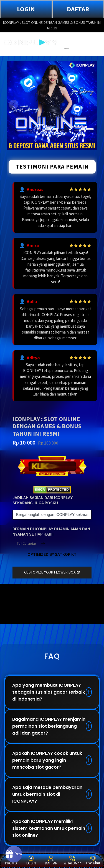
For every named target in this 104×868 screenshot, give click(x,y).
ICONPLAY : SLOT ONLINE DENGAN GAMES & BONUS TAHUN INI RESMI (52, 25)
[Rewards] (14, 854)
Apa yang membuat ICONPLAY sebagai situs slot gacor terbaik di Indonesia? (49, 692)
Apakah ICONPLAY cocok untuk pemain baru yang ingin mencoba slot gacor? (47, 760)
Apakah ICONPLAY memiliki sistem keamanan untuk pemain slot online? (49, 828)
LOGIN (26, 9)
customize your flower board (52, 572)
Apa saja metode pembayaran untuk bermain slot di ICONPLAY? (47, 794)
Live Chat (93, 860)
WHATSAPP (72, 860)
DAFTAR (78, 9)
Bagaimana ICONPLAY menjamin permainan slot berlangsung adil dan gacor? (49, 726)
